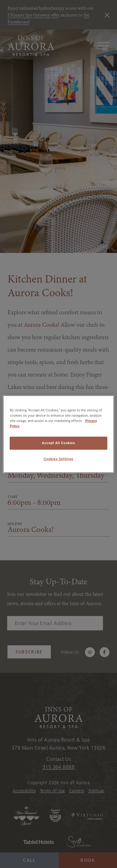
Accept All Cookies (58, 443)
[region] (58, 434)
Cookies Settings (59, 459)
